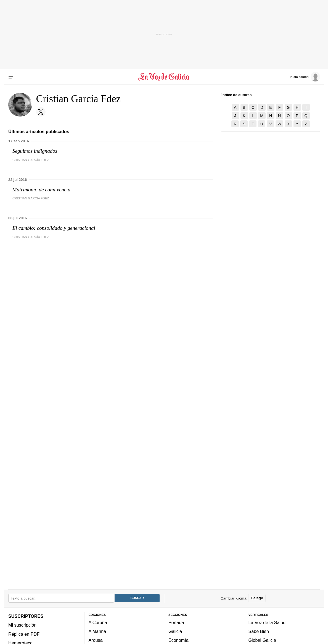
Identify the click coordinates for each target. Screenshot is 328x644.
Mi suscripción (22, 625)
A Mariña (97, 631)
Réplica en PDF (24, 634)
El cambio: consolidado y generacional (54, 228)
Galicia (175, 631)
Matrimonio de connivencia (41, 190)
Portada (176, 622)
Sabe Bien (259, 631)
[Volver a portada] (164, 77)
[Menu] (12, 77)
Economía (178, 640)
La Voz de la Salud (267, 622)
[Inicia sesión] (305, 76)
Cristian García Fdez (31, 160)
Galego (257, 598)
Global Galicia (262, 640)
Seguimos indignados (35, 151)
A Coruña (98, 622)
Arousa (96, 640)
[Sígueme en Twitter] (41, 112)
